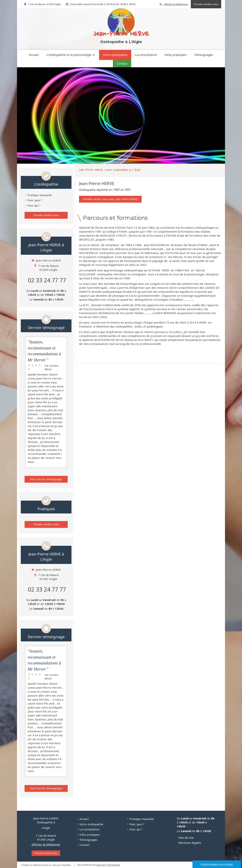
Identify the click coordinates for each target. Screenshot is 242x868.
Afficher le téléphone (176, 4)
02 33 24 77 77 (47, 280)
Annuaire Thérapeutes (108, 865)
